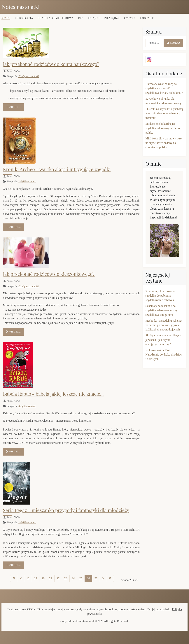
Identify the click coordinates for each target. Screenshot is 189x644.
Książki (94, 18)
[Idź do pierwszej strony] (14, 578)
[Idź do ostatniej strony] (110, 578)
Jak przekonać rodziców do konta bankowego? (51, 64)
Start (6, 18)
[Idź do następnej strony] (103, 578)
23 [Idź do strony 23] (66, 578)
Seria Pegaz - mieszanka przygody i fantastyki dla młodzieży (66, 510)
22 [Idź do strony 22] (58, 578)
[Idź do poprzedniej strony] (21, 578)
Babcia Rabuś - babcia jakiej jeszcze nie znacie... (53, 394)
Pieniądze (112, 18)
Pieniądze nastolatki (28, 76)
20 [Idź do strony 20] (43, 578)
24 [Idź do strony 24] (73, 578)
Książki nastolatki (27, 182)
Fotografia (24, 18)
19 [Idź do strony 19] (36, 578)
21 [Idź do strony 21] (51, 578)
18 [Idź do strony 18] (28, 578)
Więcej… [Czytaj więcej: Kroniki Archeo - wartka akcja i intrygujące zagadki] (13, 227)
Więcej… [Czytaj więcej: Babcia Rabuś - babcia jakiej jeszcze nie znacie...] (13, 452)
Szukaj (173, 43)
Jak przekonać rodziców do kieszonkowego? (49, 274)
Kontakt (147, 18)
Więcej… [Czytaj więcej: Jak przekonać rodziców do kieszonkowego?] (13, 332)
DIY (81, 18)
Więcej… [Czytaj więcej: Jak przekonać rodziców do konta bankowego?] (13, 107)
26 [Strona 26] (88, 578)
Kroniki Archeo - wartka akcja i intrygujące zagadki (57, 169)
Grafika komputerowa (56, 18)
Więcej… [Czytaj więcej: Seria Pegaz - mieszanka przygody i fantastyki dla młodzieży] (13, 565)
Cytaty (130, 18)
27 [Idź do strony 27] (96, 578)
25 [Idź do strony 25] (81, 578)
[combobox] (155, 43)
